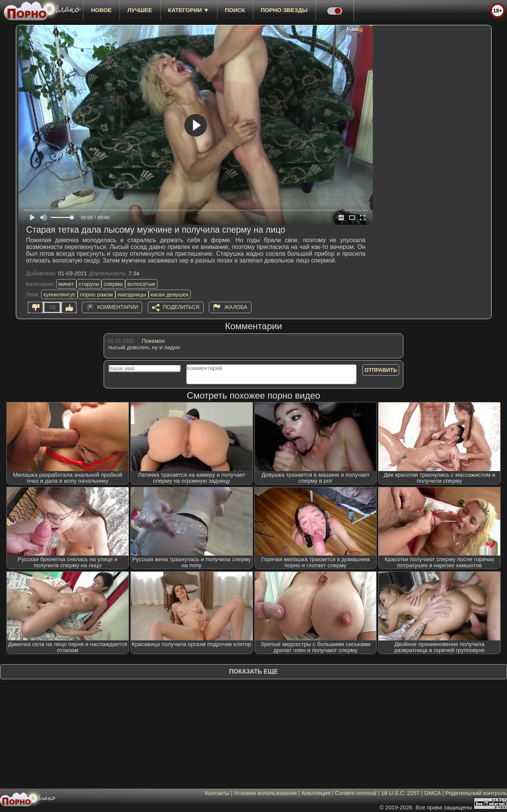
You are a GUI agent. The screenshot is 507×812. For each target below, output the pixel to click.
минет (66, 284)
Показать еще (253, 672)
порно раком (96, 294)
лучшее (140, 10)
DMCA (433, 793)
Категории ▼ (189, 10)
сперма (113, 284)
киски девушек (170, 294)
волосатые (142, 284)
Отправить (381, 370)
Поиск (235, 10)
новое (101, 10)
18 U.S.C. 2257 (401, 793)
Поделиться (181, 307)
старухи (89, 284)
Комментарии (118, 307)
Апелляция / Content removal (339, 793)
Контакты (217, 793)
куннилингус (59, 294)
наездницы (132, 294)
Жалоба (236, 307)
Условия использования (266, 793)
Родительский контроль (476, 793)
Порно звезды (284, 10)
